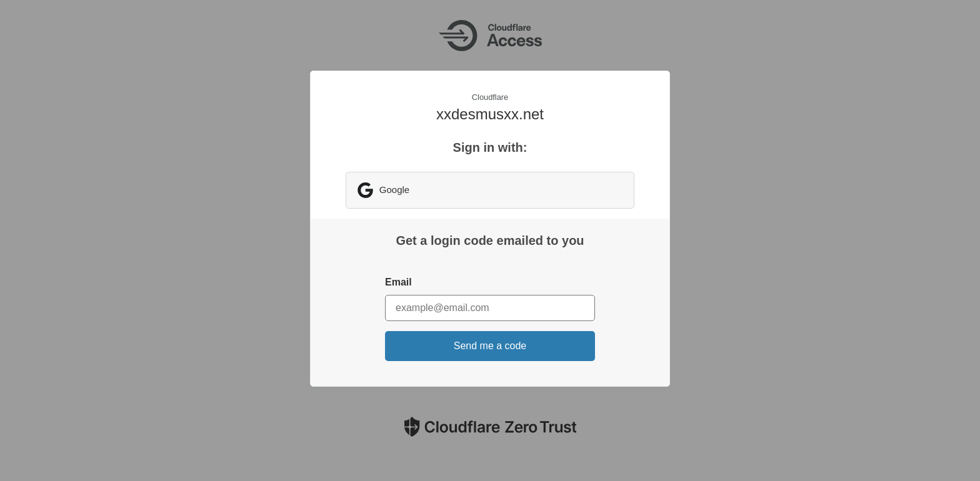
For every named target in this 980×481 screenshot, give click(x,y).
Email (398, 282)
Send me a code (490, 346)
